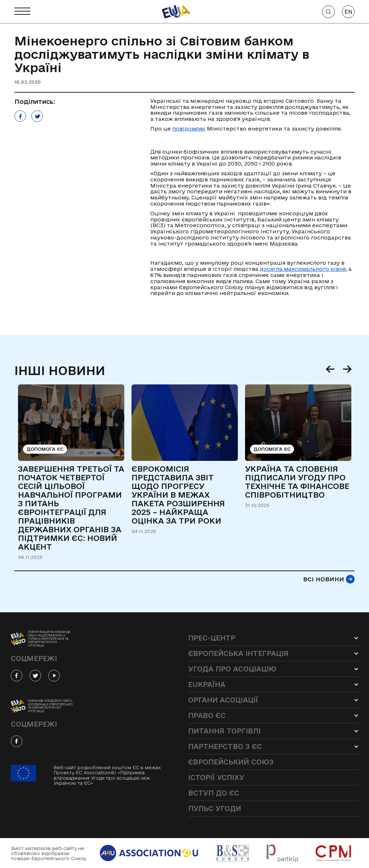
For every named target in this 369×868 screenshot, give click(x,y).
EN (348, 12)
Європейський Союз (231, 762)
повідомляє (189, 129)
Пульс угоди (215, 808)
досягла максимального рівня (303, 269)
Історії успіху (216, 777)
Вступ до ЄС (214, 793)
